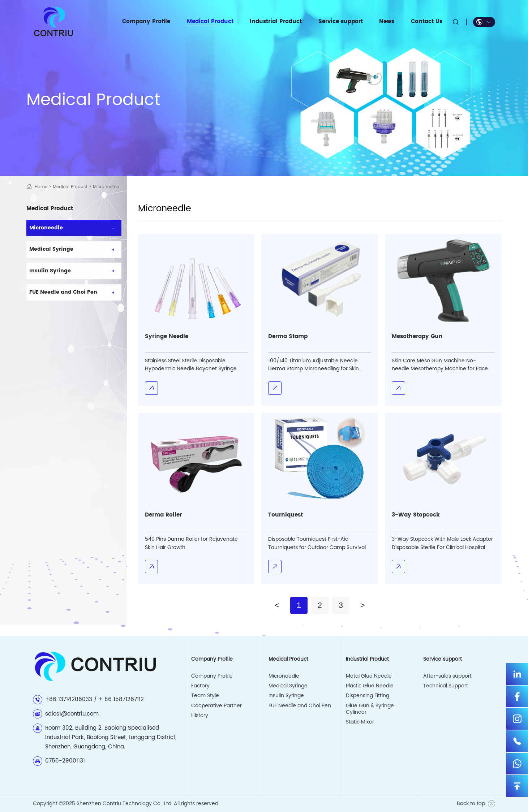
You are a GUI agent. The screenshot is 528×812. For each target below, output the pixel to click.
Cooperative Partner (216, 706)
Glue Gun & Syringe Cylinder (370, 709)
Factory (200, 686)
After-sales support (447, 676)
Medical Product (70, 187)
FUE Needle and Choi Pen (300, 706)
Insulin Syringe (286, 696)
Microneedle (284, 676)
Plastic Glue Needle (370, 686)
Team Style (205, 696)
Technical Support (446, 686)
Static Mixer (360, 722)
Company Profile (212, 676)
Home (41, 187)
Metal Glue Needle (369, 676)
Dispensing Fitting (368, 696)
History (200, 716)
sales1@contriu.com (72, 714)
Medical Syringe (288, 686)
